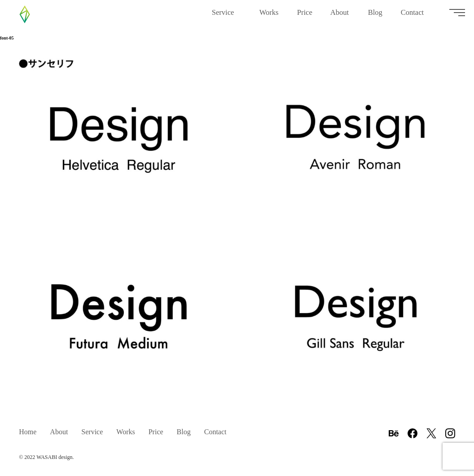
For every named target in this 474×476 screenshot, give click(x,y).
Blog (375, 16)
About (340, 16)
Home (28, 432)
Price (305, 16)
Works (269, 16)
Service (227, 16)
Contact (416, 16)
